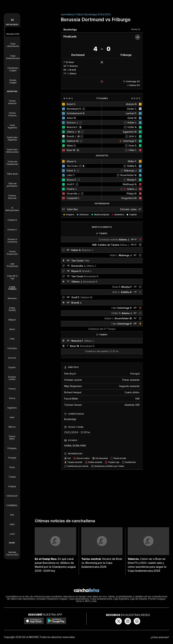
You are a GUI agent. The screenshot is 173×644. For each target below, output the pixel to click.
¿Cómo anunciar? (160, 637)
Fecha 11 (136, 29)
